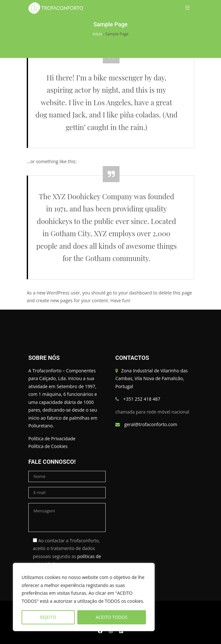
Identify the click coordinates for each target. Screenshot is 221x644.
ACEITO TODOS (112, 617)
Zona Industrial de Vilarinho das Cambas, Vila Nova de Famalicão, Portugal (152, 378)
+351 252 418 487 (142, 399)
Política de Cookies (48, 446)
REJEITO (48, 617)
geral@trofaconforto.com (151, 424)
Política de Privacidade (52, 439)
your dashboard (135, 293)
